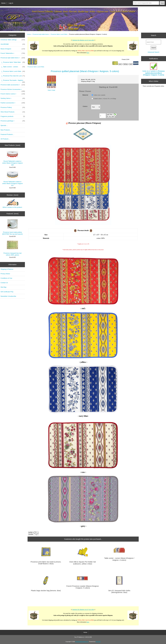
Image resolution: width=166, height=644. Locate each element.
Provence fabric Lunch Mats (59, 34)
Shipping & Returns (7, 269)
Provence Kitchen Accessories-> (13, 90)
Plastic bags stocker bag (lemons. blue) (46, 591)
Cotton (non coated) (99, 95)
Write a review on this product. (12, 204)
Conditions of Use (6, 278)
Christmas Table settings (13, 40)
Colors (85, 106)
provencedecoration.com (82, 642)
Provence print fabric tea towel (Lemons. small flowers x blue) (46, 563)
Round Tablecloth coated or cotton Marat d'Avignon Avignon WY (12, 179)
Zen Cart (98, 642)
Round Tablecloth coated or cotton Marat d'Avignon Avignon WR (12, 158)
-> (13, 58)
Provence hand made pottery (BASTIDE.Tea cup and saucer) (12, 227)
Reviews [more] (12, 195)
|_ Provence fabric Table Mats (13, 62)
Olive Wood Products (13, 112)
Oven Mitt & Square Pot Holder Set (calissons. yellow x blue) (83, 563)
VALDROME (13, 44)
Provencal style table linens (41, 34)
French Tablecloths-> (13, 53)
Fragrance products (13, 116)
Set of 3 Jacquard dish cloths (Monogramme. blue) (119, 591)
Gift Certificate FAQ (7, 292)
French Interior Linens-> (13, 94)
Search (154, 35)
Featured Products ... (7, 134)
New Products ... (6, 130)
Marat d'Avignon (13, 49)
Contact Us (4, 283)
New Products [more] (12, 145)
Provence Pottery (13, 107)
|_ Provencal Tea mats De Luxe (13, 76)
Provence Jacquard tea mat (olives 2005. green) (12, 248)
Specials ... (4, 125)
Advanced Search (153, 52)
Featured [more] (13, 214)
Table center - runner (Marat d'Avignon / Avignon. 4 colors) (119, 559)
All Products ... (5, 139)
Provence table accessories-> (13, 85)
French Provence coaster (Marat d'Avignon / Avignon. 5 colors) (83, 587)
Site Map (3, 287)
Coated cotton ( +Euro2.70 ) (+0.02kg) (105, 99)
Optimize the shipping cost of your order (83, 40)
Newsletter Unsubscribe (8, 296)
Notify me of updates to (154, 69)
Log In (11, 3)
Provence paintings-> (13, 121)
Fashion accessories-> (13, 103)
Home (3, 3)
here (88, 53)
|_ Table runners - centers (13, 67)
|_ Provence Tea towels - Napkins (13, 81)
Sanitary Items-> (13, 98)
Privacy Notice (5, 274)
